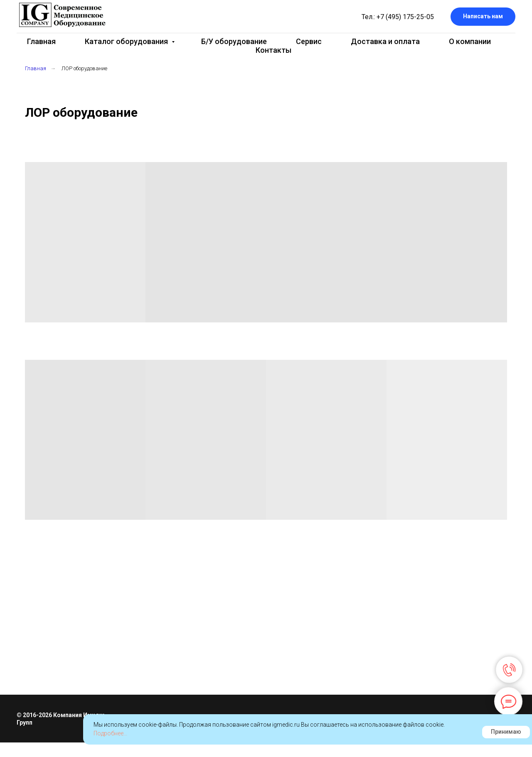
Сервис (309, 41)
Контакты (273, 50)
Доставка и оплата (385, 41)
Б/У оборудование (234, 41)
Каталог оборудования (127, 41)
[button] (483, 17)
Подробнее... (110, 733)
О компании (470, 41)
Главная (41, 41)
